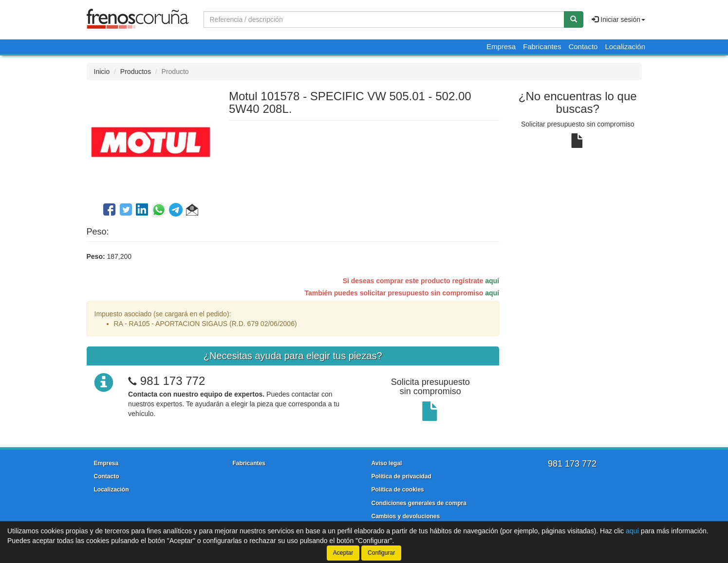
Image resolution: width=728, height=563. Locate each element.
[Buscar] (574, 19)
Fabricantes (542, 46)
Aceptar (343, 553)
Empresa (501, 46)
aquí (492, 281)
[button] (192, 211)
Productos (136, 72)
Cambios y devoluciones (406, 516)
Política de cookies (398, 490)
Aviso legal (387, 463)
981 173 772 (173, 381)
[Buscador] (384, 19)
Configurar (381, 553)
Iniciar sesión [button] (618, 19)
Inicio (102, 72)
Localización (625, 46)
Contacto (583, 46)
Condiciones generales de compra (419, 503)
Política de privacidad (401, 476)
